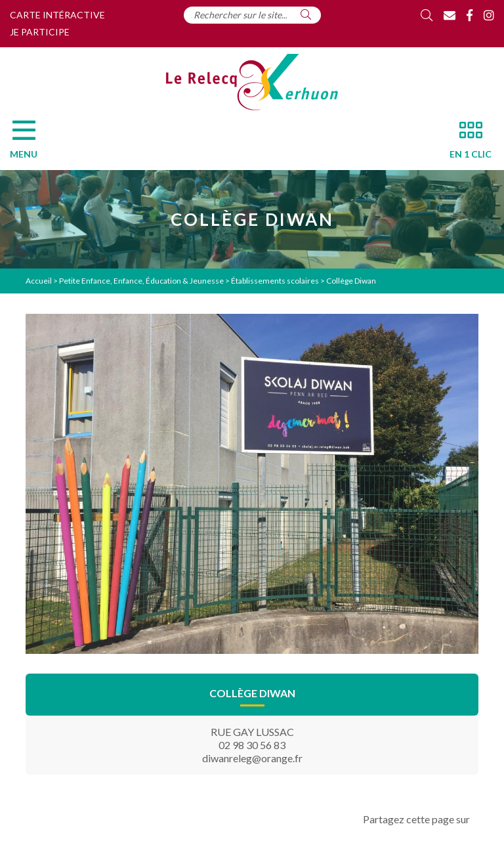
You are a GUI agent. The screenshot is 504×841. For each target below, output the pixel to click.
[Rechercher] (306, 14)
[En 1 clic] (465, 143)
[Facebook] (470, 15)
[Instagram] (489, 15)
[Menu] (30, 143)
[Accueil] (252, 82)
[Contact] (450, 15)
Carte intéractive (57, 15)
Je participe (40, 32)
